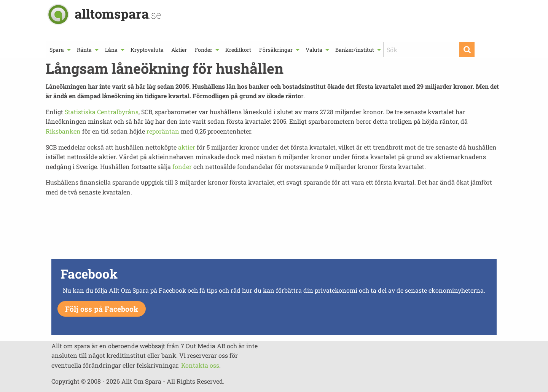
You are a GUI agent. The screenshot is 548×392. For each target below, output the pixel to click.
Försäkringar (276, 50)
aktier (187, 147)
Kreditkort (238, 50)
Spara (57, 50)
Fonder (204, 50)
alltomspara (118, 14)
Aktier (179, 50)
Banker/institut (355, 50)
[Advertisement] (274, 230)
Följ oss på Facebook (102, 309)
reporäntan (163, 131)
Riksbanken (63, 131)
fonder (182, 167)
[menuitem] (59, 50)
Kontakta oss (200, 365)
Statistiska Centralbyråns (102, 112)
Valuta (314, 50)
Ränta (84, 50)
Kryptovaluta (147, 50)
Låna (111, 50)
